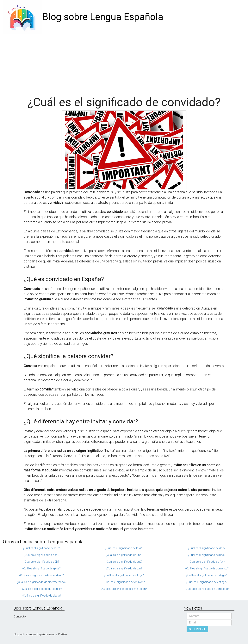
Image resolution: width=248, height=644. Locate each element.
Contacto (20, 616)
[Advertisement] (124, 63)
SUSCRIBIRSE (197, 629)
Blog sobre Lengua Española (103, 17)
